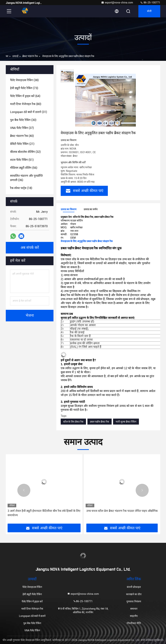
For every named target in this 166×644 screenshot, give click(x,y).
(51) (22, 160)
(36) (26, 178)
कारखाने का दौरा (134, 594)
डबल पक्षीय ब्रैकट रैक (100, 422)
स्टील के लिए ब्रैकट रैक (73, 422)
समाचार (134, 609)
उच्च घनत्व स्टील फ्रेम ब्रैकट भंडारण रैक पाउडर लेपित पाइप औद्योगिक (122, 511)
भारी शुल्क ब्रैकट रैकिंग (126, 422)
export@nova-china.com (117, 3)
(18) (21, 188)
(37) (22, 128)
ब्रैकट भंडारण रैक (30, 56)
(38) (24, 80)
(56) (24, 168)
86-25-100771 (150, 3)
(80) (26, 104)
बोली (149, 11)
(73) (24, 88)
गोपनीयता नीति (134, 623)
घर (7, 56)
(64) (25, 96)
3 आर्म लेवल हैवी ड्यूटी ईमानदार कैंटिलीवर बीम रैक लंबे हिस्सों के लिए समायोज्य (44, 513)
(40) (22, 136)
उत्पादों (15, 56)
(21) (22, 144)
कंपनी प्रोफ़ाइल (134, 587)
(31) (29, 112)
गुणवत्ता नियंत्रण (134, 601)
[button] (24, 490)
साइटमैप (134, 616)
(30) (23, 120)
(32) (25, 152)
